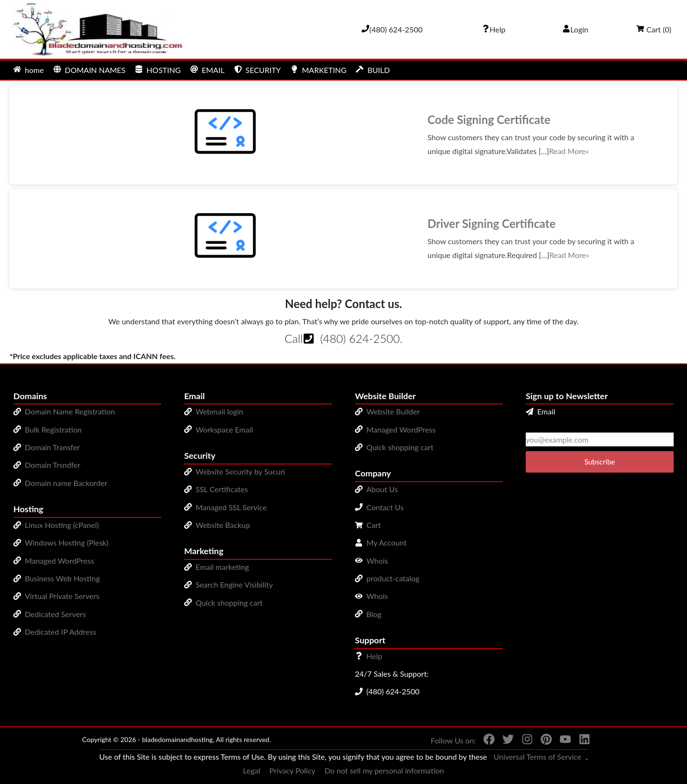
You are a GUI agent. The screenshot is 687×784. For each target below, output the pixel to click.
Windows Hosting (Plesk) (67, 542)
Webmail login (219, 411)
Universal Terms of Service (537, 757)
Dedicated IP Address (61, 632)
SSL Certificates (222, 489)
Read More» (569, 151)
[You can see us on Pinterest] (542, 741)
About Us (382, 489)
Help (374, 656)
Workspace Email (224, 429)
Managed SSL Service (231, 507)
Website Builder (393, 411)
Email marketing (222, 567)
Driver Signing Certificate (492, 223)
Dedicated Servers (55, 614)
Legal (251, 770)
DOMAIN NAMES (89, 70)
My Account (386, 542)
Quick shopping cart (229, 603)
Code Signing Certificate (489, 119)
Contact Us (385, 507)
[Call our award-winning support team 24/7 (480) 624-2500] (494, 29)
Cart (374, 525)
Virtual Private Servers (62, 596)
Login (576, 29)
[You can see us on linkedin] (581, 741)
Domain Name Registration (70, 411)
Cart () (654, 29)
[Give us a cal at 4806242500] (392, 29)
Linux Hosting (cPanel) (62, 525)
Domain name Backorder (66, 483)
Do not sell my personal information (384, 770)
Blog (374, 614)
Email (541, 411)
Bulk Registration (53, 429)
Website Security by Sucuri (240, 471)
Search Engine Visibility (234, 584)
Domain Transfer (52, 447)
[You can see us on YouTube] (562, 741)
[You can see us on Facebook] (485, 741)
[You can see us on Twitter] (504, 741)
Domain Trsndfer (53, 465)
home (29, 70)
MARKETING (318, 70)
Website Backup (223, 525)
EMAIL (208, 70)
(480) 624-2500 (360, 338)
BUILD (373, 70)
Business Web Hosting (62, 578)
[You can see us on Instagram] (523, 741)
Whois (377, 561)
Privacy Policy (293, 770)
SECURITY (258, 70)
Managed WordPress (59, 561)
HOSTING (158, 70)
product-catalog (393, 578)
